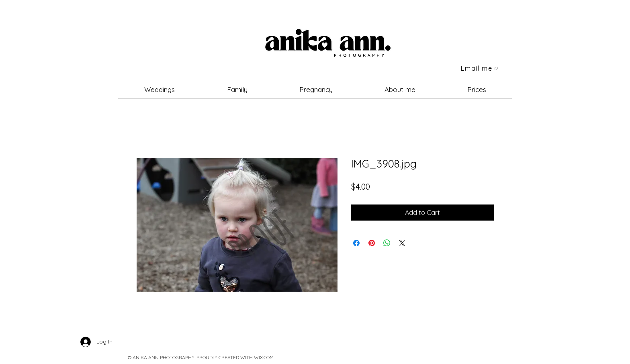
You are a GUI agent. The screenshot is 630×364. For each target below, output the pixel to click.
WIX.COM (264, 357)
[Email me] (480, 68)
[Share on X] (402, 243)
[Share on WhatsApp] (387, 243)
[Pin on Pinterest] (372, 243)
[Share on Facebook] (356, 243)
